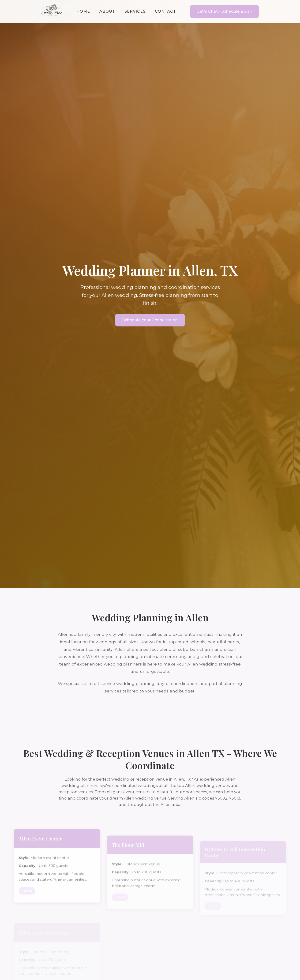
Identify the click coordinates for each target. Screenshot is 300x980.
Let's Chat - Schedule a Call (224, 11)
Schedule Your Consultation (150, 320)
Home (83, 11)
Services (135, 11)
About (107, 11)
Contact (165, 11)
